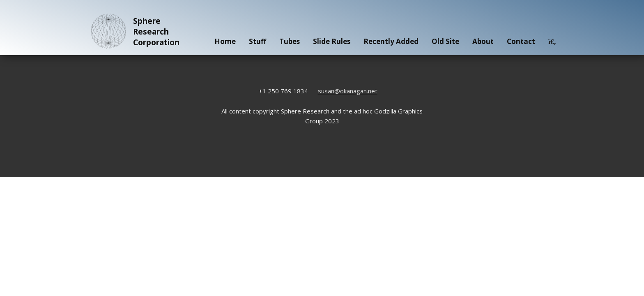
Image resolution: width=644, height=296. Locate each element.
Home (225, 41)
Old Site (445, 41)
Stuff (258, 41)
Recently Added (391, 41)
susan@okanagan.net (348, 91)
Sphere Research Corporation (134, 32)
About (483, 41)
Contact (521, 41)
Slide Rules (332, 41)
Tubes (290, 41)
